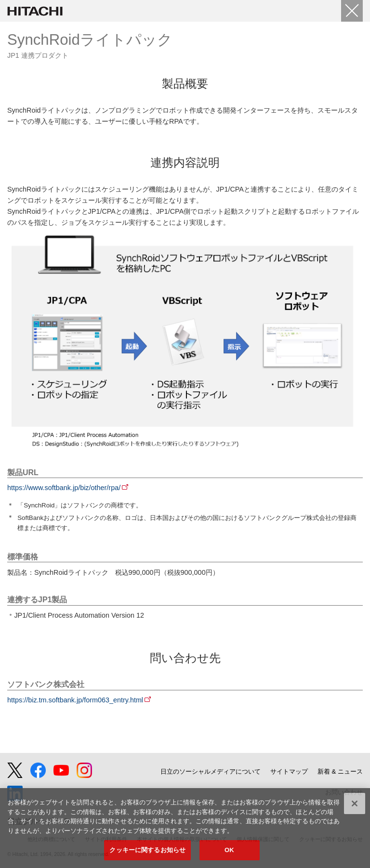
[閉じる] (355, 803)
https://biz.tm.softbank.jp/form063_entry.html (75, 700)
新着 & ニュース (340, 771)
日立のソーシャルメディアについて (211, 771)
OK (229, 850)
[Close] (352, 11)
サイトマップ (289, 771)
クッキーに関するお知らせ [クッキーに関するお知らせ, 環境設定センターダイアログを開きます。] (147, 850)
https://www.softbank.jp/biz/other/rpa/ (64, 488)
